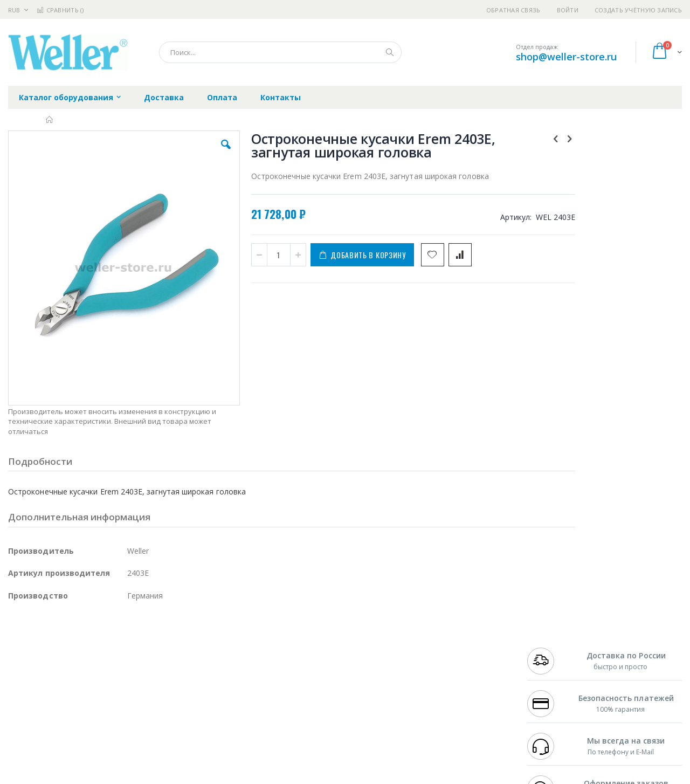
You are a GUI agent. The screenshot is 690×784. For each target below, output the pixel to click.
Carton (129, 691)
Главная (50, 120)
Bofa (16, 649)
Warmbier (60, 712)
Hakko (19, 638)
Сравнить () (60, 10)
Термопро (128, 649)
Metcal (90, 649)
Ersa (47, 638)
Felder (95, 670)
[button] (201, 153)
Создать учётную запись (638, 10)
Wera (92, 733)
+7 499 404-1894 (551, 638)
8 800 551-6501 (554, 670)
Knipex (61, 733)
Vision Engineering (38, 691)
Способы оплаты (440, 680)
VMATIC (136, 712)
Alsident (156, 638)
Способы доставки (443, 659)
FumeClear (51, 649)
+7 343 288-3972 (551, 659)
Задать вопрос (264, 712)
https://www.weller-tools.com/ (188, 776)
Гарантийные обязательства (289, 638)
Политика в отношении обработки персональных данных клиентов (298, 685)
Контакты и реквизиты (451, 638)
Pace (93, 638)
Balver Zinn (27, 670)
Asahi (125, 670)
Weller (122, 638)
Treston (21, 712)
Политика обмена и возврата (289, 659)
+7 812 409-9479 (551, 649)
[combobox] (280, 52)
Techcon (100, 712)
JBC (69, 638)
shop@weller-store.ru (566, 57)
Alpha (65, 670)
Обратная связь (513, 10)
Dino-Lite (93, 691)
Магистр (170, 649)
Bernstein (24, 733)
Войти (568, 10)
